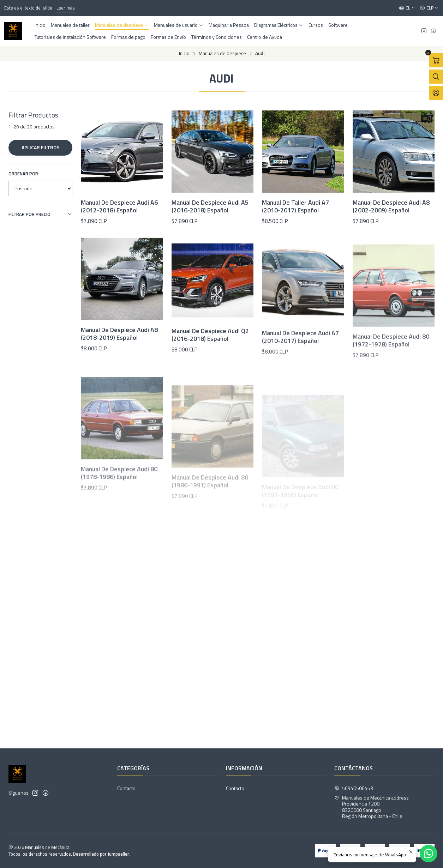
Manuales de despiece (222, 54)
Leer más (66, 8)
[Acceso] (436, 93)
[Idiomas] (407, 8)
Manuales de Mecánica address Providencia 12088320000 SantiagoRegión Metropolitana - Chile (372, 807)
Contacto (126, 788)
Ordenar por (23, 174)
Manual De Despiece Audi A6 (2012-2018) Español (119, 206)
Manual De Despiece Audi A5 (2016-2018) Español (210, 206)
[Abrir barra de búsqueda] (436, 77)
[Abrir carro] (436, 60)
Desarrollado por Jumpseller (101, 854)
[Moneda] (429, 8)
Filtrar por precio (40, 214)
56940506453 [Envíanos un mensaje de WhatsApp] (354, 788)
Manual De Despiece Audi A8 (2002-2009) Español (391, 206)
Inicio (184, 54)
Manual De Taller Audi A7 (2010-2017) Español (295, 206)
